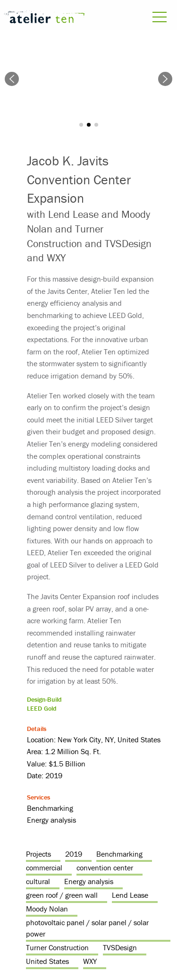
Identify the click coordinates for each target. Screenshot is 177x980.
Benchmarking (119, 854)
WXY (90, 961)
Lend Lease (130, 895)
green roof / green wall (62, 895)
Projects (38, 854)
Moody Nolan (47, 909)
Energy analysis (89, 881)
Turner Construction (57, 947)
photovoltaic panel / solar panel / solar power (87, 928)
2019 (74, 854)
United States (47, 961)
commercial (44, 868)
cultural (38, 881)
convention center (105, 868)
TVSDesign (120, 947)
